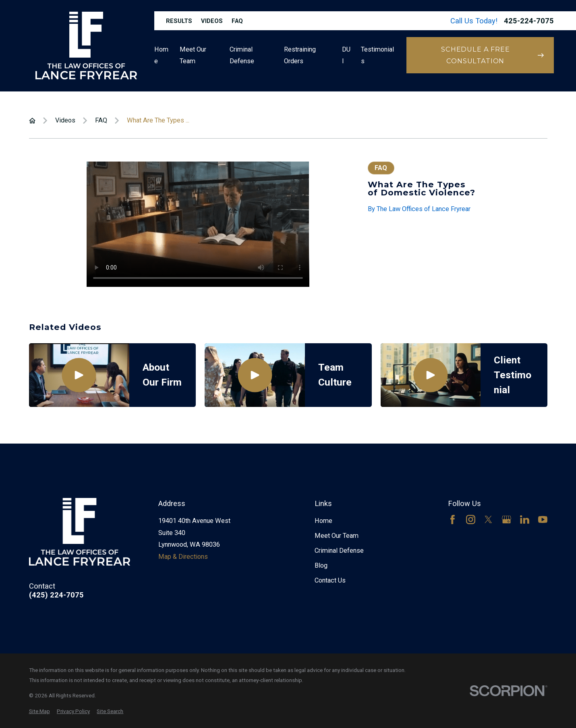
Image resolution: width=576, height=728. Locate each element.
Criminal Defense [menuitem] (242, 55)
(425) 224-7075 (56, 595)
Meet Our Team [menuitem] (193, 55)
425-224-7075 (529, 21)
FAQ (237, 21)
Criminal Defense (339, 551)
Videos (212, 21)
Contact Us (330, 580)
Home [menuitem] (161, 55)
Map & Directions (183, 557)
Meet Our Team (337, 536)
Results (179, 21)
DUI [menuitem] (346, 55)
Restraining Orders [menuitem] (300, 55)
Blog (321, 565)
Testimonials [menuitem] (377, 55)
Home (323, 521)
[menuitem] (39, 711)
